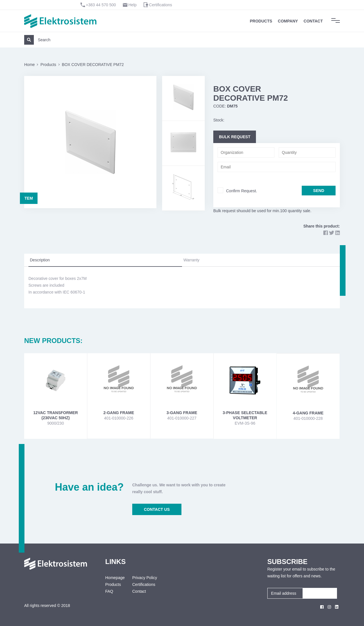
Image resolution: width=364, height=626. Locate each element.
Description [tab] (40, 260)
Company (288, 21)
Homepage (114, 578)
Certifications (161, 5)
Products (261, 21)
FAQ (109, 591)
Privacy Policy (145, 578)
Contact (313, 21)
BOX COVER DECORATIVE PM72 (93, 65)
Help (132, 5)
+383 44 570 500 (101, 5)
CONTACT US (157, 509)
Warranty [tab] (191, 260)
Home (29, 65)
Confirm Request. (242, 191)
